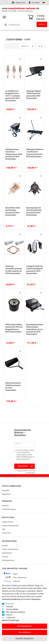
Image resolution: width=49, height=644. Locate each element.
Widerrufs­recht (8, 522)
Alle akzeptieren (24, 626)
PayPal (9, 615)
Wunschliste (20, 60)
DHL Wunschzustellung (16, 612)
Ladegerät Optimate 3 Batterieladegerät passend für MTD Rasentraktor (35, 270)
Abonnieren (25, 466)
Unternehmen (7, 553)
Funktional (10, 618)
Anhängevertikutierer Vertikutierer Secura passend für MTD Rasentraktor (35, 153)
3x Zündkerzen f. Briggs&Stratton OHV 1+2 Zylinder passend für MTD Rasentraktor (13, 96)
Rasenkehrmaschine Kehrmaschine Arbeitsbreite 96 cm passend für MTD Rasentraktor (35, 329)
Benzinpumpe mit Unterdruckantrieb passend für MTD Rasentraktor (34, 211)
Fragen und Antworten (10, 549)
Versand (5, 557)
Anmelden (6, 490)
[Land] (44, 3)
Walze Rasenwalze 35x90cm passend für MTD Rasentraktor (13, 387)
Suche (42, 24)
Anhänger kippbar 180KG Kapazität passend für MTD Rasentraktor (34, 95)
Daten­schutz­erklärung (10, 526)
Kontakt (5, 546)
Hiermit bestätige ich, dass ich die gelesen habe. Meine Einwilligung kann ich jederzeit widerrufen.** (25, 455)
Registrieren (6, 494)
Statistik (9, 607)
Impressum (6, 533)
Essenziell (10, 604)
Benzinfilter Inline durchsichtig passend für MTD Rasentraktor (13, 211)
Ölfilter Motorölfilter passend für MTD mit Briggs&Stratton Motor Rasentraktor (14, 328)
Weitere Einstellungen (11, 620)
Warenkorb (6, 509)
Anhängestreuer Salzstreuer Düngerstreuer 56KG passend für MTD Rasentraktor (14, 154)
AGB (4, 529)
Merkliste (5, 506)
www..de (24, 10)
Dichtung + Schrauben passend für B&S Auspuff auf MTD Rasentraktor (14, 270)
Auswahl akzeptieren (25, 639)
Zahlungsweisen (8, 560)
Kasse (13, 509)
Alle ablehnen (25, 632)
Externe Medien (12, 609)
